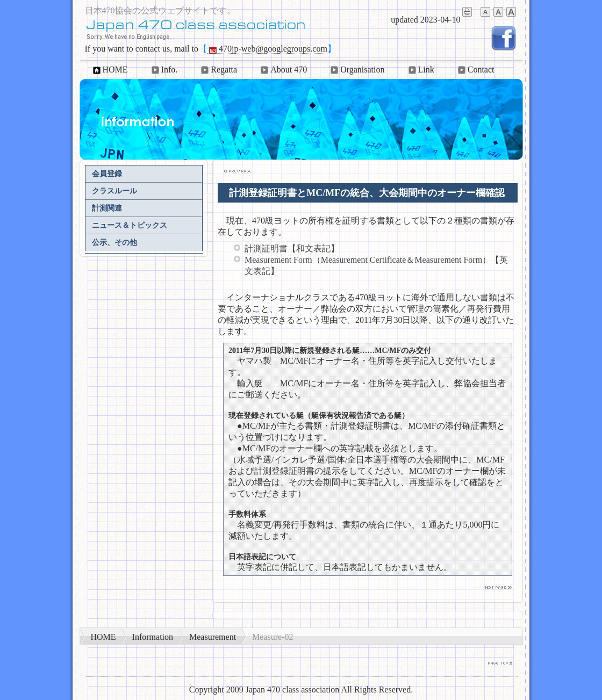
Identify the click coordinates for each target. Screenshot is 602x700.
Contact (475, 70)
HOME (109, 70)
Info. (164, 70)
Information (153, 637)
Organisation (356, 70)
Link (420, 70)
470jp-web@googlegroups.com (267, 49)
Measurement (213, 637)
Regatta (218, 70)
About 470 (283, 70)
